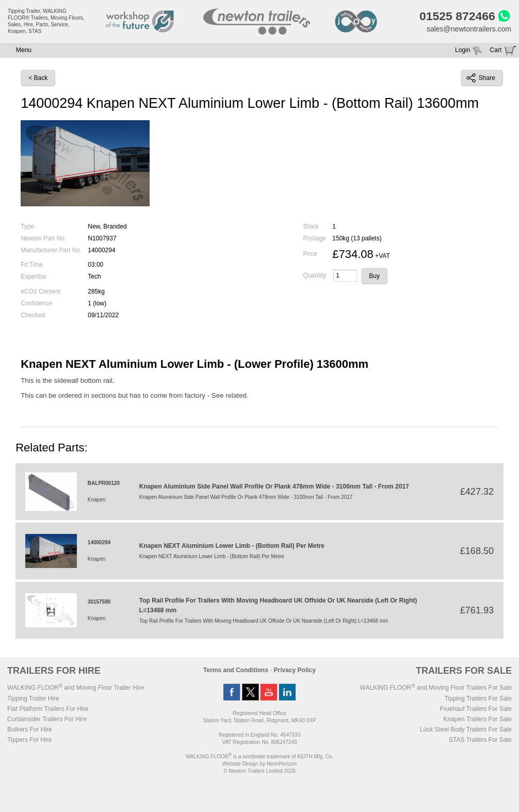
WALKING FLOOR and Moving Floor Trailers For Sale (436, 688)
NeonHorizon (282, 764)
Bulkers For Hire (30, 729)
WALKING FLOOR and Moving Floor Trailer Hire (76, 688)
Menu (24, 50)
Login (463, 50)
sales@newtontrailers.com (469, 29)
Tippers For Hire (29, 740)
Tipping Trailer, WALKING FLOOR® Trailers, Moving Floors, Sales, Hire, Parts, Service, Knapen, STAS (46, 21)
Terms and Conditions (236, 670)
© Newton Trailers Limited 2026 (259, 771)
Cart (496, 50)
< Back (38, 78)
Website (240, 764)
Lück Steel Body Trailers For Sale (466, 729)
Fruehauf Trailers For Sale (476, 709)
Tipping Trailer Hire (33, 699)
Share (481, 78)
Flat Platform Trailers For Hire (48, 709)
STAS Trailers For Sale (480, 740)
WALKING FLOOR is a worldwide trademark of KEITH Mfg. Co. (259, 757)
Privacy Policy (295, 670)
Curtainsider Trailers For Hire (47, 719)
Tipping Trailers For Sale (478, 699)
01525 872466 (457, 16)
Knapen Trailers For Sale (477, 719)
